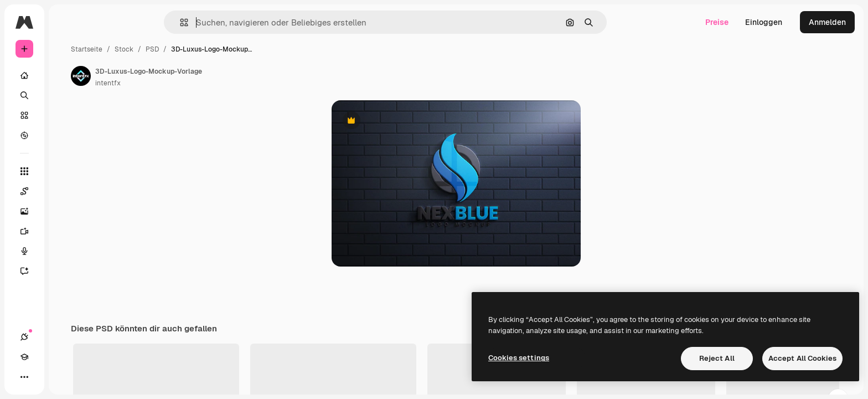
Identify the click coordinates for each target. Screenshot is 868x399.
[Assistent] (66, 271)
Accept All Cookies (802, 358)
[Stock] (66, 115)
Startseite (171, 49)
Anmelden (827, 22)
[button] (222, 22)
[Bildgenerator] (66, 211)
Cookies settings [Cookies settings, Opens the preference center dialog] (519, 358)
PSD (236, 49)
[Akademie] (44, 377)
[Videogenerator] (66, 231)
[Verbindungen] (24, 377)
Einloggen (764, 22)
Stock (208, 49)
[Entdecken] (66, 135)
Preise (717, 22)
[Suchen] (66, 95)
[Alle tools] (66, 171)
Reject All (717, 358)
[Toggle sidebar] (108, 22)
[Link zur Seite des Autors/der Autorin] (165, 76)
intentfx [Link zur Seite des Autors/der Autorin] (192, 83)
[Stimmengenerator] (66, 251)
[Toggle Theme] (64, 377)
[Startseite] (66, 75)
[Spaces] (66, 191)
